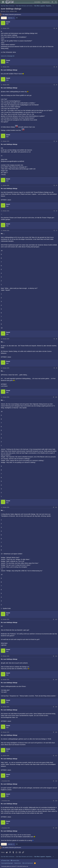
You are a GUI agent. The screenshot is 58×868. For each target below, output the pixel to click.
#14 (56, 680)
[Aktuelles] (52, 2)
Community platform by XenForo (15, 866)
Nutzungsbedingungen (7, 863)
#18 (56, 781)
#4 (57, 141)
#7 (57, 231)
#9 (57, 368)
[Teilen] (54, 28)
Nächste (11, 18)
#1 (57, 28)
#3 (57, 85)
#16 (56, 732)
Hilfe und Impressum (28, 863)
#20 (56, 828)
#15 (56, 707)
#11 (56, 507)
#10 (56, 397)
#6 (57, 211)
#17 (56, 756)
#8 (57, 339)
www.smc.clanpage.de (8, 56)
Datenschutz (18, 863)
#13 (56, 656)
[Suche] (56, 2)
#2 (57, 67)
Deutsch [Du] (15, 861)
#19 (56, 801)
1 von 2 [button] (4, 18)
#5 (57, 185)
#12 (56, 619)
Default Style (5, 861)
